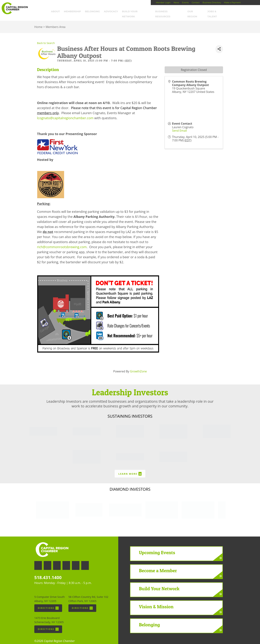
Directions (48, 604)
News (176, 3)
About (59, 12)
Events (185, 3)
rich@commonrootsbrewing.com (62, 242)
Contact (196, 3)
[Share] (219, 45)
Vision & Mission (156, 602)
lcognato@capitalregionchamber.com (65, 113)
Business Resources (172, 12)
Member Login (163, 3)
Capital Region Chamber (15, 8)
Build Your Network (140, 12)
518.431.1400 (48, 573)
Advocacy (114, 12)
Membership (76, 12)
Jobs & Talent (220, 12)
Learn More (130, 469)
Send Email (179, 126)
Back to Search (46, 39)
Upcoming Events (157, 548)
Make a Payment (232, 3)
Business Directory (212, 3)
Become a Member (158, 566)
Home (38, 23)
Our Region (199, 12)
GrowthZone (138, 367)
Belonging (96, 12)
